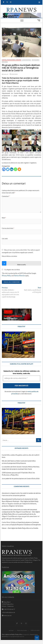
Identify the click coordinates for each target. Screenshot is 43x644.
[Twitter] (8, 169)
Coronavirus (26, 60)
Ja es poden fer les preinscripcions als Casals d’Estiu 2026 (21, 478)
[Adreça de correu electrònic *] (21, 378)
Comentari (6, 196)
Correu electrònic (8, 228)
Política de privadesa (22, 630)
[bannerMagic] (18, 333)
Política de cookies (35, 630)
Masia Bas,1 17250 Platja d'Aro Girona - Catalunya (8, 604)
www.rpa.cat (7, 615)
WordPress (5, 636)
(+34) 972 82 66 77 (8, 609)
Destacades (35, 60)
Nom (4, 218)
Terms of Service (19, 276)
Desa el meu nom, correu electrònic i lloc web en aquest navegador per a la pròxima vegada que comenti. (21, 251)
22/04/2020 (14, 74)
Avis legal (11, 630)
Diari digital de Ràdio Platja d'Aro (12, 634)
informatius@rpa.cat (8, 612)
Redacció (5, 74)
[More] (19, 169)
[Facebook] (4, 169)
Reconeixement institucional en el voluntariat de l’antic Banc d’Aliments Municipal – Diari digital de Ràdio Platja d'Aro (20, 501)
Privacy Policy (7, 276)
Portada (5, 62)
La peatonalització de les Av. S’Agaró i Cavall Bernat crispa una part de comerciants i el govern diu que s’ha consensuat (21, 516)
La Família (35, 528)
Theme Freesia (34, 634)
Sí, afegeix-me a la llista (11, 270)
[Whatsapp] (15, 169)
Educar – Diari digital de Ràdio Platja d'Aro (16, 528)
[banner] (21, 14)
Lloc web (5, 239)
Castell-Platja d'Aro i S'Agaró (12, 60)
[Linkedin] (12, 169)
